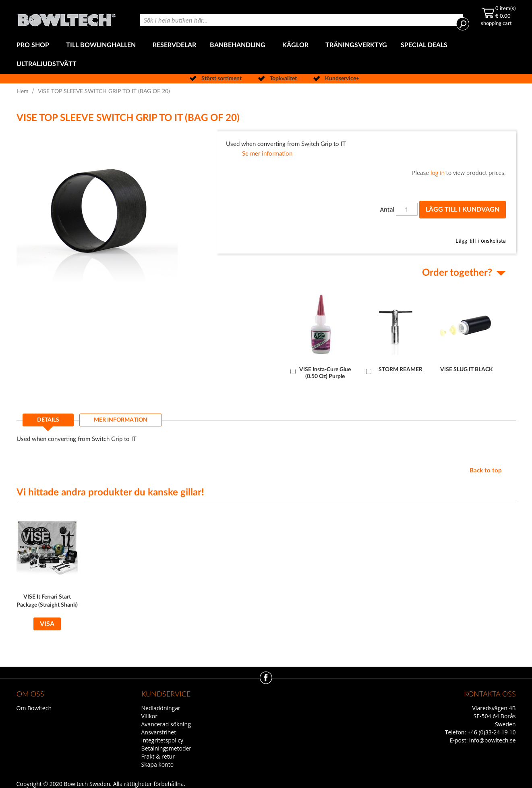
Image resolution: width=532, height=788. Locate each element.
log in (438, 173)
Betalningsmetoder (167, 748)
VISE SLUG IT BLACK (467, 370)
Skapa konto (158, 764)
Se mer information (267, 154)
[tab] (48, 422)
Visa (47, 624)
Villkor (149, 716)
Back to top (486, 471)
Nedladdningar (161, 708)
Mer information (121, 420)
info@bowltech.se (493, 740)
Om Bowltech (34, 708)
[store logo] (66, 18)
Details (48, 420)
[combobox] (301, 20)
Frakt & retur (158, 756)
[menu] (266, 55)
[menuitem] (34, 45)
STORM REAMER (401, 370)
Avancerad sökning (166, 724)
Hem (23, 91)
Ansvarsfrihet (159, 732)
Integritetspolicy (162, 740)
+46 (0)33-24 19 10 (492, 732)
